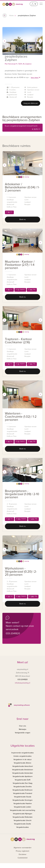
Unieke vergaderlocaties (22, 756)
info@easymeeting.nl (22, 683)
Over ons (23, 726)
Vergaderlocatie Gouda (23, 797)
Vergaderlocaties (23, 827)
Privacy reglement (22, 851)
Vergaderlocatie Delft (23, 780)
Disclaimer (23, 854)
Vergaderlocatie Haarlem (23, 804)
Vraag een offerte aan (31, 103)
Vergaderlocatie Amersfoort (23, 766)
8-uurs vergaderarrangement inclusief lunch (22, 128)
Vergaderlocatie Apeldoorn (23, 776)
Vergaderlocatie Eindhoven (22, 790)
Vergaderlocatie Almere (22, 763)
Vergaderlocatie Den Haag (22, 783)
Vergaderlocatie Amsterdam (22, 773)
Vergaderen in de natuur (23, 760)
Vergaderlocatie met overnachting (22, 810)
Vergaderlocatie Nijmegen (23, 814)
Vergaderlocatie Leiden (22, 807)
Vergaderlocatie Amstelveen (23, 770)
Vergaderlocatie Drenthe (23, 787)
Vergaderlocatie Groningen (22, 800)
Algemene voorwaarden (23, 848)
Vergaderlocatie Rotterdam (22, 817)
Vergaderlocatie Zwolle (22, 824)
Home (11, 16)
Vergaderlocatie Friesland (23, 793)
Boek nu (23, 219)
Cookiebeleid (22, 858)
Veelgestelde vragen (23, 733)
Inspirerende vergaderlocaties (23, 753)
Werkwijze (23, 729)
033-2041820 (13, 634)
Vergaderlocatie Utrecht (22, 820)
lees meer (36, 78)
